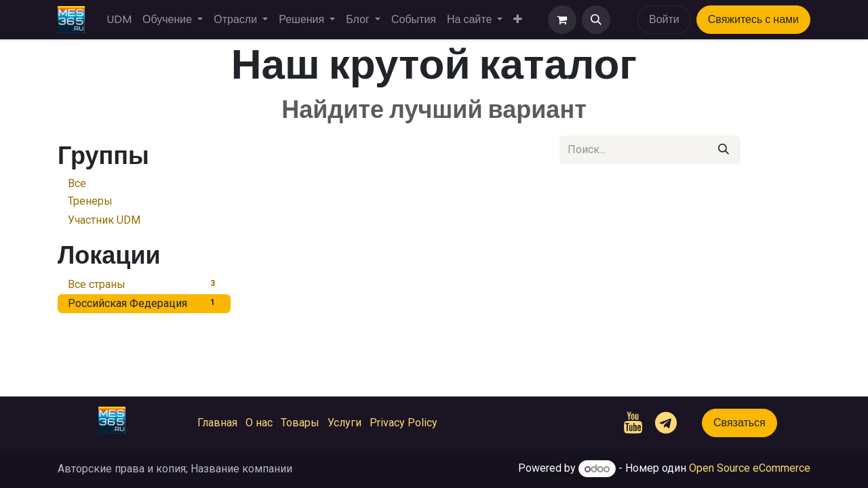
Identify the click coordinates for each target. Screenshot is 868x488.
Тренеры (90, 201)
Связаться (739, 423)
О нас (259, 423)
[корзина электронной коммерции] (562, 20)
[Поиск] (724, 150)
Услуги (344, 423)
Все (77, 183)
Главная (217, 423)
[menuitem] (119, 20)
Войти (664, 19)
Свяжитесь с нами (753, 19)
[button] (596, 20)
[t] (666, 423)
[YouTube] (633, 423)
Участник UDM (104, 220)
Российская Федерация (144, 303)
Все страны (144, 284)
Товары (300, 423)
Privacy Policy (403, 423)
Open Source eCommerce (750, 469)
